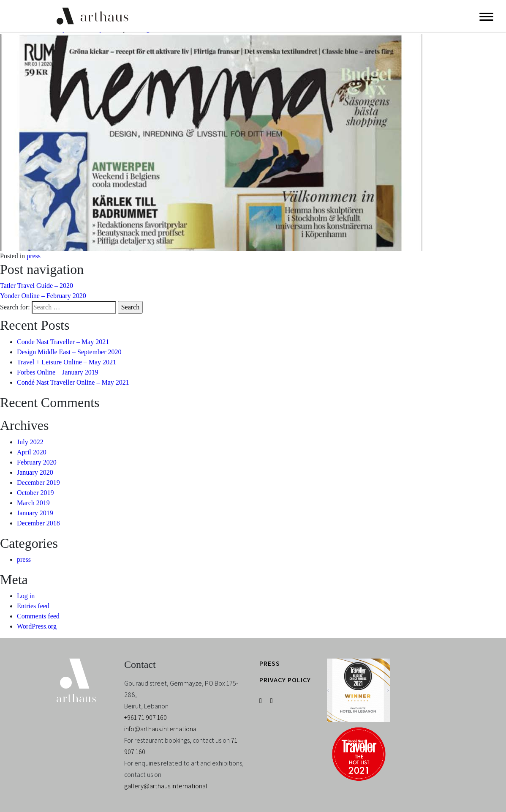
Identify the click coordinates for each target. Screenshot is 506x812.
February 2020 (37, 462)
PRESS (270, 663)
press (34, 256)
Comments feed (38, 616)
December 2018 (38, 523)
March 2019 (33, 503)
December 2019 (38, 483)
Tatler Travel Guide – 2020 (37, 286)
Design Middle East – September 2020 (69, 352)
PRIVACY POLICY (285, 680)
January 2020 (35, 472)
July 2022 (30, 442)
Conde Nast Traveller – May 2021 (63, 342)
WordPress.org (37, 626)
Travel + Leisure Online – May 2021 (67, 362)
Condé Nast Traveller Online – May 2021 (73, 382)
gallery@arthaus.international (166, 786)
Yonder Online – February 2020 (43, 296)
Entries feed (33, 606)
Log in (26, 596)
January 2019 (35, 513)
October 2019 (35, 493)
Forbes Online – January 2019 (58, 372)
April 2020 (32, 452)
